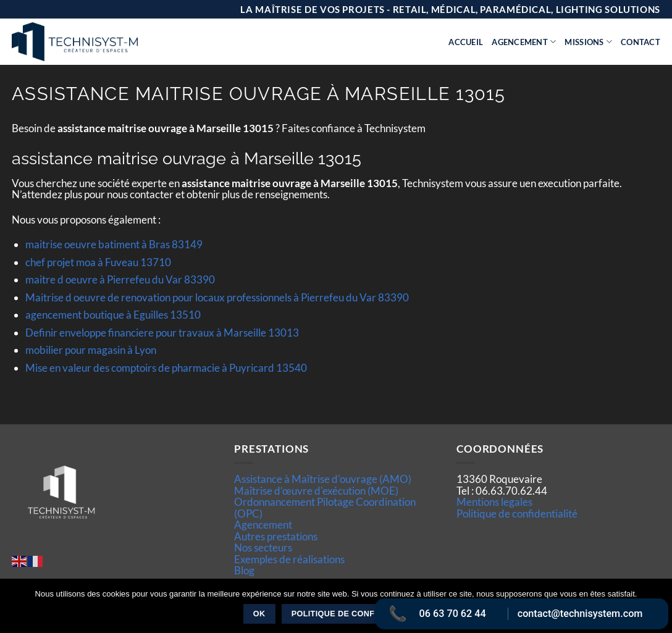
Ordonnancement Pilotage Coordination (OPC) (325, 507)
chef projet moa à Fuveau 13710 (98, 262)
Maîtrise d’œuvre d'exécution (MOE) (316, 491)
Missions (588, 42)
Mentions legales (494, 502)
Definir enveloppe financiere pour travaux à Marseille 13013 (162, 333)
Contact (640, 42)
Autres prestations (276, 536)
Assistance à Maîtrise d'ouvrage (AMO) (323, 479)
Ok (259, 614)
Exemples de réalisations (289, 559)
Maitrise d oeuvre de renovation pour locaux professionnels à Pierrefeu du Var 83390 (217, 297)
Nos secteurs (263, 547)
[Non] (655, 610)
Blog (244, 570)
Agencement (524, 42)
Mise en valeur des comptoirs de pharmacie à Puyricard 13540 (166, 368)
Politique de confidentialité (517, 514)
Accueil (466, 42)
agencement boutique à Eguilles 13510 (113, 315)
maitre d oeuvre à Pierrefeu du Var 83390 (120, 279)
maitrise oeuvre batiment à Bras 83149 (114, 244)
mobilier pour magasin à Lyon (91, 350)
